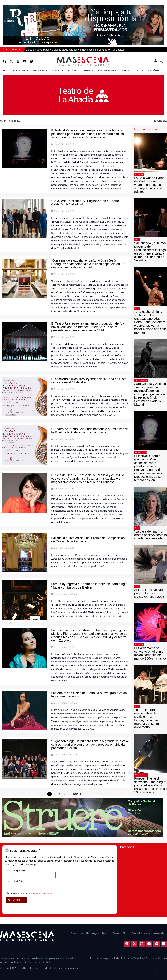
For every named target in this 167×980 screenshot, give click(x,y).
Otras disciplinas (141, 380)
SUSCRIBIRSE (16, 900)
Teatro (137, 240)
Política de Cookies (156, 958)
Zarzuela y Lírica (141, 452)
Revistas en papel (108, 71)
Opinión (161, 937)
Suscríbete (153, 71)
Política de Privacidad (133, 958)
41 (68, 794)
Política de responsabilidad (105, 958)
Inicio (5, 71)
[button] (161, 61)
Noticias (58, 71)
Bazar (140, 71)
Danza (137, 586)
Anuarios (88, 71)
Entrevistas (20, 71)
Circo (125, 933)
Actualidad (139, 174)
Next (76, 794)
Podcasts (74, 71)
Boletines (127, 71)
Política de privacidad (41, 894)
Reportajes (40, 71)
